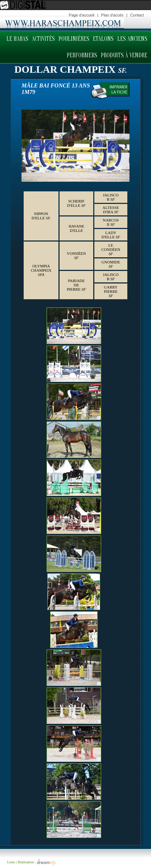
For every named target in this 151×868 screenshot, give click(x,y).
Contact (137, 15)
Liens (11, 862)
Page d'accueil (82, 15)
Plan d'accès (112, 15)
